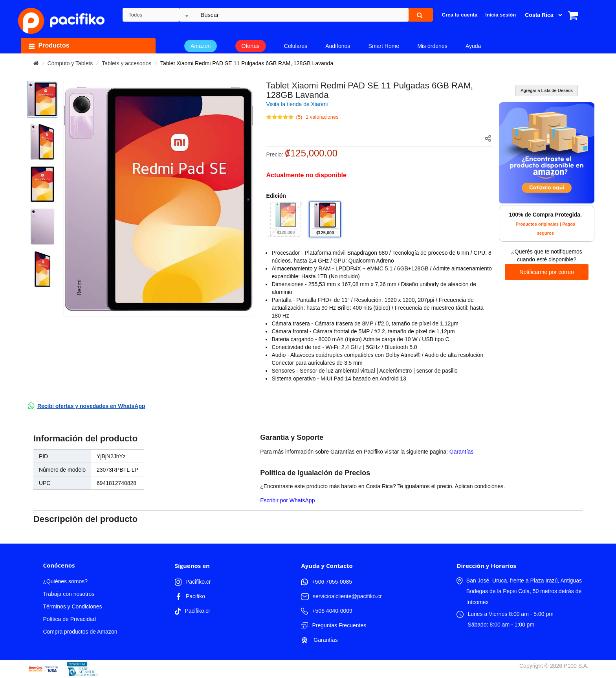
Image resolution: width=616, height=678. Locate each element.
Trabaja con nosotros (69, 594)
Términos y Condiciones (72, 606)
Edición (276, 196)
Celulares (296, 46)
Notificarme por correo (547, 272)
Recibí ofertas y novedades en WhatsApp (91, 406)
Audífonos (338, 46)
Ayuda (473, 46)
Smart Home (384, 46)
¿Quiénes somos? (65, 581)
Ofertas (251, 46)
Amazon (201, 46)
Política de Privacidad (69, 619)
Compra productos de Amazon (80, 632)
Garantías (461, 452)
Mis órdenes (432, 46)
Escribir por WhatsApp (287, 500)
